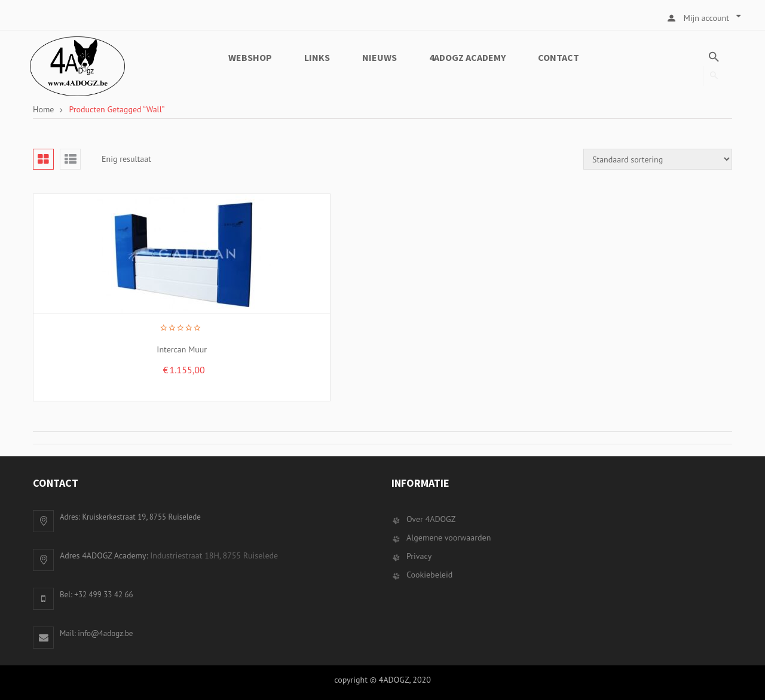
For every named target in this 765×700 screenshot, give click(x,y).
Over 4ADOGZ (431, 519)
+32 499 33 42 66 (103, 595)
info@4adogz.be (105, 633)
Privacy (419, 556)
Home (43, 109)
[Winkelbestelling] (658, 159)
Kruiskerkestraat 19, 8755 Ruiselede (141, 517)
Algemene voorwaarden (449, 538)
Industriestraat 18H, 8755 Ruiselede (214, 555)
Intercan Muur (143, 349)
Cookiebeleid (429, 575)
